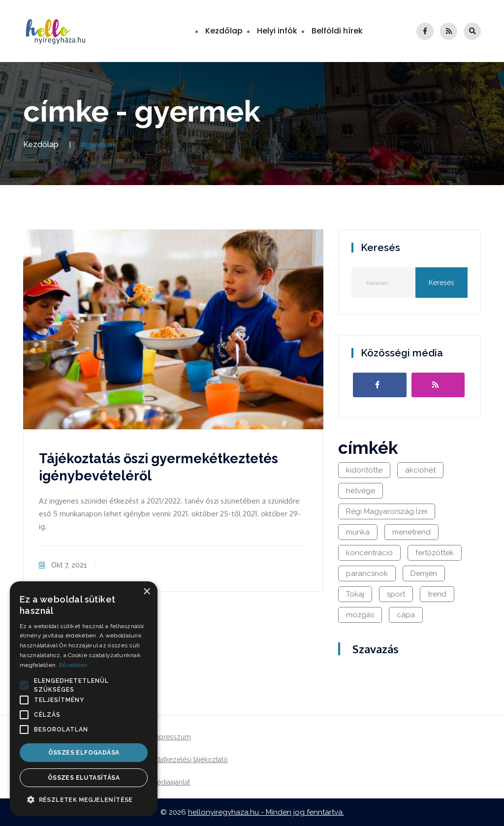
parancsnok (367, 573)
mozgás (360, 615)
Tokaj (355, 594)
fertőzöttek (435, 553)
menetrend (411, 532)
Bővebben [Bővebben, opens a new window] (73, 665)
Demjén (424, 573)
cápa (406, 615)
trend (437, 594)
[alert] (84, 699)
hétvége (361, 491)
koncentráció (369, 553)
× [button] (146, 592)
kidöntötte (364, 470)
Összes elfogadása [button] (84, 753)
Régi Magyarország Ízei (387, 511)
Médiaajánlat (171, 782)
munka (358, 532)
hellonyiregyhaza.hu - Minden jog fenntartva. (266, 812)
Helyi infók (277, 31)
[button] (24, 685)
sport (396, 594)
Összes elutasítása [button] (84, 778)
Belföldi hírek (337, 31)
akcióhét (420, 470)
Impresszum (171, 737)
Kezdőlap (224, 31)
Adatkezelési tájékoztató (189, 760)
